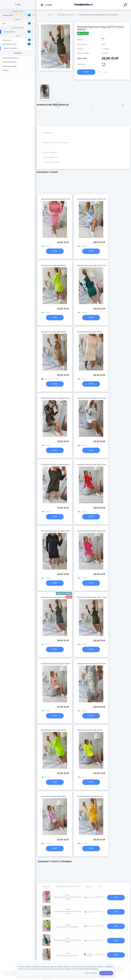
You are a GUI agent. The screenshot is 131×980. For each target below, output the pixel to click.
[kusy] (101, 72)
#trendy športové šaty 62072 (53, 265)
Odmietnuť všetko (91, 973)
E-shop (46, 5)
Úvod (50, 15)
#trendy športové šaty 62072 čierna (56, 531)
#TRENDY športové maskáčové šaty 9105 (59, 465)
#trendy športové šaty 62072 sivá (92, 664)
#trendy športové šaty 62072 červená (93, 465)
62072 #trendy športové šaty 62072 (68, 926)
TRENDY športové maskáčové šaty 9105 (58, 398)
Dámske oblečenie (66, 15)
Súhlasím (106, 973)
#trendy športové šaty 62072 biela (92, 398)
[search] (126, 5)
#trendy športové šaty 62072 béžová (57, 664)
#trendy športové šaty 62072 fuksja (93, 531)
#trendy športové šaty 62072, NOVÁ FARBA (60, 199)
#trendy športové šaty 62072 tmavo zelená (96, 597)
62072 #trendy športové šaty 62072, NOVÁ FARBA (68, 897)
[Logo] (84, 5)
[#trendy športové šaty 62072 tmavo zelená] (56, 23)
